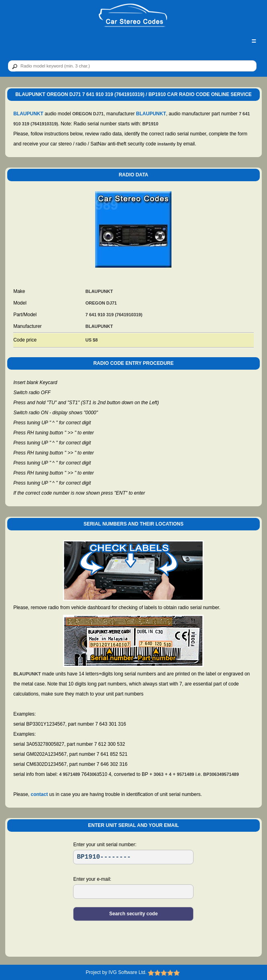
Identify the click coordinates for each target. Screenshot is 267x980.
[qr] (132, 66)
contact (40, 794)
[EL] (133, 892)
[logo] (133, 16)
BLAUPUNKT (28, 114)
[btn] (13, 66)
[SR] (133, 857)
